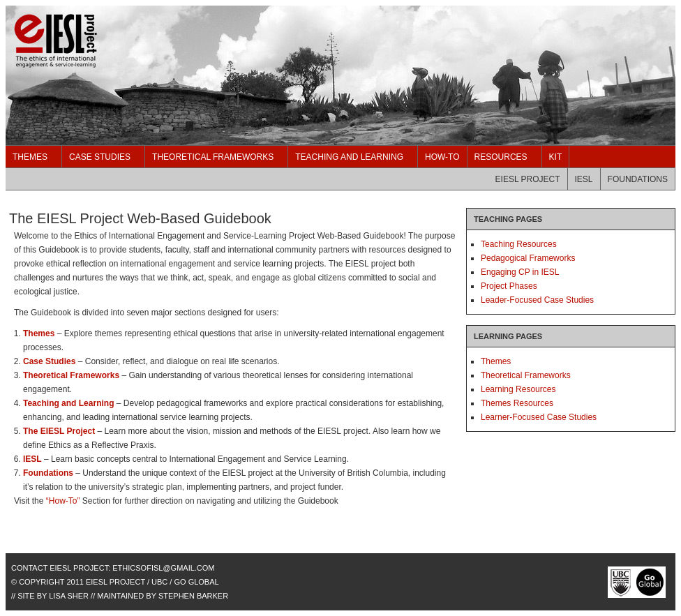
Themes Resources (517, 403)
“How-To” (63, 501)
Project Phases (509, 286)
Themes (30, 157)
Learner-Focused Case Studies (539, 417)
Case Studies (100, 157)
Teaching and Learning (349, 157)
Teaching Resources (519, 244)
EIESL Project (528, 179)
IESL (584, 179)
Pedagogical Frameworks (528, 258)
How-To (442, 157)
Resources (501, 157)
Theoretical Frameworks (213, 157)
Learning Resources (518, 389)
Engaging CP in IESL (520, 272)
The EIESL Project (145, 75)
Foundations (638, 179)
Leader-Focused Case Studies (537, 300)
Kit (556, 157)
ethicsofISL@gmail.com (163, 568)
